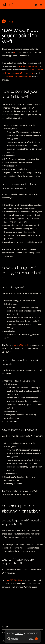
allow (33, 639)
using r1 (9, 21)
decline (13, 639)
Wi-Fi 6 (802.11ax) (15, 580)
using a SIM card (21, 345)
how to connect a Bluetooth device (21, 73)
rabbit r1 (17, 52)
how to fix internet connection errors (17, 76)
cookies (19, 633)
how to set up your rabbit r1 (28, 66)
